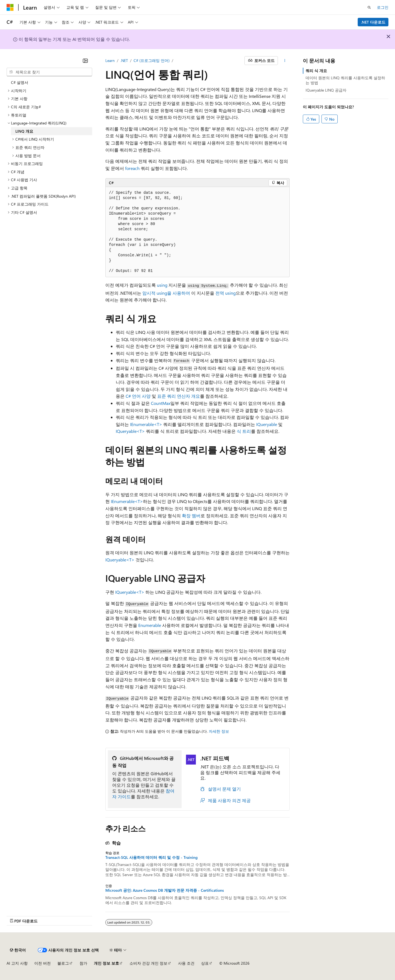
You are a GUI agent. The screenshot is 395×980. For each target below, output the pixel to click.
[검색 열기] (369, 7)
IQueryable (267, 424)
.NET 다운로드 (373, 22)
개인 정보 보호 (106, 963)
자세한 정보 (219, 731)
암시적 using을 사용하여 (166, 293)
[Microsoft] (10, 7)
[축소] (85, 61)
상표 (205, 963)
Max (166, 403)
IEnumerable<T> (146, 424)
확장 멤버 (191, 515)
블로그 (63, 963)
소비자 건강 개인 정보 (148, 963)
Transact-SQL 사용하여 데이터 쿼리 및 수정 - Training (151, 857)
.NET (124, 60)
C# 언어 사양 (138, 396)
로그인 (383, 7)
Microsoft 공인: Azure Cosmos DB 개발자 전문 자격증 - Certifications (165, 890)
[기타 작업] (285, 61)
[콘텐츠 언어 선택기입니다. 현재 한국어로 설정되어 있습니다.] (18, 950)
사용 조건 (186, 963)
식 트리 (244, 431)
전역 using (225, 293)
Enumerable (150, 625)
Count (157, 403)
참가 (83, 963)
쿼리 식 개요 (316, 71)
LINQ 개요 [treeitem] (24, 131)
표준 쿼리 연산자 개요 (179, 396)
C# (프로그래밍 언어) (152, 60)
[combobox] (49, 72)
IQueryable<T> (130, 431)
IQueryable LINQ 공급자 (326, 90)
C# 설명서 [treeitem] (20, 82)
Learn (110, 60)
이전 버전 (43, 963)
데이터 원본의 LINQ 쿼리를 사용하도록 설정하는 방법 (345, 80)
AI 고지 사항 (17, 963)
